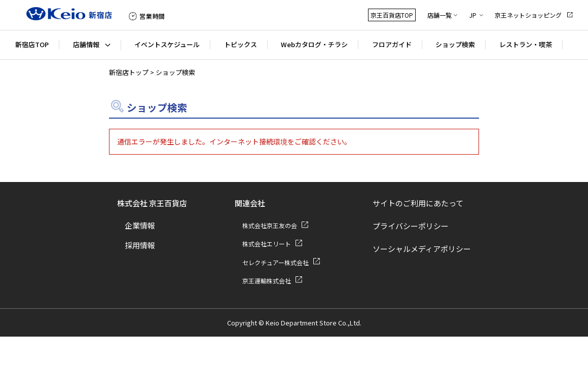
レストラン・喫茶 (526, 44)
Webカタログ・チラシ (314, 44)
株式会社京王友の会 (270, 225)
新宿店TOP (32, 44)
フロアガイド (392, 44)
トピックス (241, 44)
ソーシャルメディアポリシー (422, 249)
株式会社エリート (267, 244)
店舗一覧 (439, 15)
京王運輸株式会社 (267, 281)
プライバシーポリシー (411, 226)
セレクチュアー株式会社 (275, 262)
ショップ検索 (455, 44)
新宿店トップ (129, 72)
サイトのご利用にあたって (418, 203)
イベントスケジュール (167, 44)
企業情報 (140, 225)
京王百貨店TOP (392, 15)
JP (473, 15)
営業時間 (152, 16)
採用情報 (140, 245)
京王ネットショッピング (528, 15)
